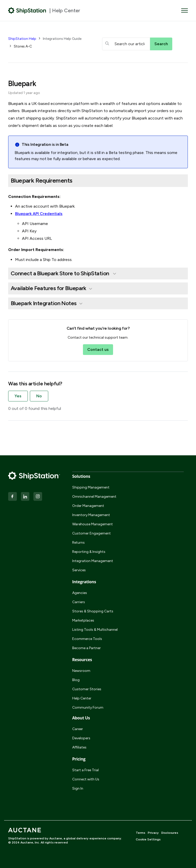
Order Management (88, 506)
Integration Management (93, 561)
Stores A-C (23, 46)
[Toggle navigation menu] (185, 10)
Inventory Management (91, 515)
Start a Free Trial (85, 770)
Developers (81, 738)
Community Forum (88, 708)
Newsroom (81, 671)
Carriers (79, 602)
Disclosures (170, 833)
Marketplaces (83, 620)
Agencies (80, 593)
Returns (78, 543)
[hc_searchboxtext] (126, 44)
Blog (76, 680)
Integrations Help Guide (62, 39)
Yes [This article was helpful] (18, 396)
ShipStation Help (22, 39)
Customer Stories (87, 689)
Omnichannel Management (94, 497)
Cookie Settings (148, 839)
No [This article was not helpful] (39, 396)
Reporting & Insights (89, 552)
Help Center (82, 698)
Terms (140, 833)
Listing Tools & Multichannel (95, 630)
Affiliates (79, 747)
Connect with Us (86, 779)
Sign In (78, 788)
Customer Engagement (91, 533)
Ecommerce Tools (87, 639)
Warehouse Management (93, 524)
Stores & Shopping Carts (93, 611)
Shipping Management (91, 487)
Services (79, 570)
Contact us (98, 349)
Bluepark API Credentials (39, 214)
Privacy (153, 833)
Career (78, 729)
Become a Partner (87, 648)
